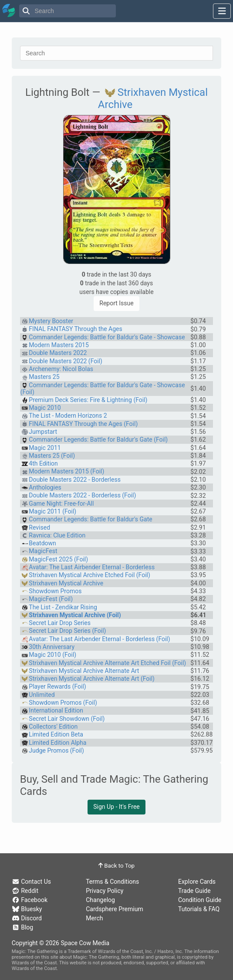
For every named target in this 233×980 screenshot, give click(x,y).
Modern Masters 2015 (59, 345)
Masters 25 (44, 377)
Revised (39, 527)
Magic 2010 (45, 408)
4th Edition (43, 463)
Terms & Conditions (112, 882)
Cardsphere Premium (115, 909)
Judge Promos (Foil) (56, 750)
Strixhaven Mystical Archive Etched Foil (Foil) (89, 575)
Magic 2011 (45, 448)
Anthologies (45, 487)
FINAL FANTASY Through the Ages (75, 329)
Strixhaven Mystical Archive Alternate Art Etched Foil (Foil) (107, 663)
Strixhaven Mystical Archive (66, 583)
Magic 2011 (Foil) (52, 511)
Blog (22, 927)
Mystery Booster (51, 321)
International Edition (56, 710)
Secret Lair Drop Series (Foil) (67, 631)
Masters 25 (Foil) (52, 456)
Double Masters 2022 (58, 353)
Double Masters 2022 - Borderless (75, 480)
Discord (27, 918)
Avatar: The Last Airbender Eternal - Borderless (92, 567)
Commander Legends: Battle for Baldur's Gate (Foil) (98, 439)
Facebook (30, 900)
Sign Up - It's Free (116, 807)
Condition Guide (200, 900)
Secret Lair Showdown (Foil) (67, 719)
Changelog (100, 900)
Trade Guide (194, 891)
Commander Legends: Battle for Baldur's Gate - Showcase (107, 337)
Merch (94, 918)
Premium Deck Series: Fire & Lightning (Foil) (88, 400)
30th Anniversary (52, 647)
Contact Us (31, 882)
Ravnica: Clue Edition (57, 535)
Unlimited (42, 695)
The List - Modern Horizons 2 (68, 416)
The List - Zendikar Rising (63, 607)
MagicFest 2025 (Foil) (58, 559)
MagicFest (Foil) (51, 599)
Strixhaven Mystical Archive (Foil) (75, 615)
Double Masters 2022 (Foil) (66, 361)
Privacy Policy (105, 891)
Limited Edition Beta (56, 734)
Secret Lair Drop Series (60, 623)
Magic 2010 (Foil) (52, 655)
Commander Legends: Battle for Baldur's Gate (90, 519)
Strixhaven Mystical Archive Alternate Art (84, 671)
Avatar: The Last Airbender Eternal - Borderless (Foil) (99, 639)
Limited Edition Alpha (57, 743)
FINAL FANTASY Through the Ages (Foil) (83, 424)
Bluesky (27, 909)
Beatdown (42, 543)
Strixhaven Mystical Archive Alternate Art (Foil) (92, 679)
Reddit (25, 891)
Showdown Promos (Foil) (63, 703)
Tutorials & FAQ (199, 909)
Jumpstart (43, 432)
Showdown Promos (55, 591)
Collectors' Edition (53, 727)
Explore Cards (197, 882)
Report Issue (116, 303)
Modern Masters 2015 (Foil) (66, 471)
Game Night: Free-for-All (61, 504)
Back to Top (116, 866)
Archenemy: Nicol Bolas (61, 369)
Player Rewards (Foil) (57, 686)
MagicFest (43, 551)
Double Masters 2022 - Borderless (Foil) (82, 495)
